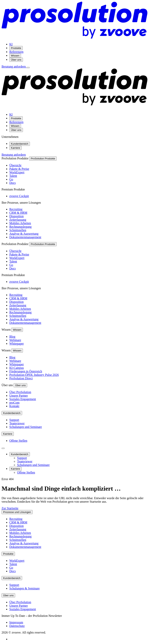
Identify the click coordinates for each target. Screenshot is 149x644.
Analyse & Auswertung (24, 234)
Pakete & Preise (19, 169)
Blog (12, 337)
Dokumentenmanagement (25, 237)
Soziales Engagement (23, 399)
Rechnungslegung (20, 227)
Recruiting (16, 209)
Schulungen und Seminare (26, 427)
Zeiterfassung (18, 220)
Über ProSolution (20, 392)
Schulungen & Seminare (24, 588)
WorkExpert (17, 172)
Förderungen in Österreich (26, 371)
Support (14, 420)
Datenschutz (17, 626)
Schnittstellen (18, 230)
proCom (14, 403)
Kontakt (14, 406)
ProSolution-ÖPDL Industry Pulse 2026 (34, 375)
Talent (13, 176)
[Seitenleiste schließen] (3, 448)
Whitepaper (17, 344)
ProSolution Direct (21, 378)
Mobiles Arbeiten (20, 223)
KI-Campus (17, 368)
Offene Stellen (18, 441)
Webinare (15, 340)
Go (11, 179)
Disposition (16, 216)
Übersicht (15, 165)
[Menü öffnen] (28, 68)
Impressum (16, 622)
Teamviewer (17, 423)
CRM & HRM (18, 213)
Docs (13, 183)
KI (11, 44)
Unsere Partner (19, 396)
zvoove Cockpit (19, 196)
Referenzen (16, 52)
